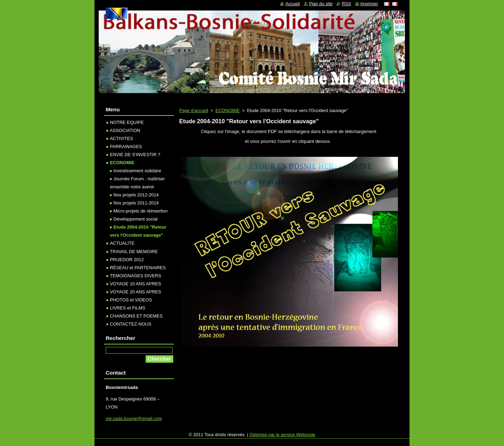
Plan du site (321, 4)
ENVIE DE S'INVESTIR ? (135, 155)
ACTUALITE (122, 243)
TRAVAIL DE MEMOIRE (134, 252)
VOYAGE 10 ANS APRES (135, 284)
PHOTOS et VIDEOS (131, 300)
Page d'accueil (194, 110)
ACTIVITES (121, 138)
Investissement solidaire (137, 171)
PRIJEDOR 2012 (127, 260)
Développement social (135, 219)
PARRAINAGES (126, 147)
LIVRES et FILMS (128, 308)
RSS (346, 4)
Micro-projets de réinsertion (141, 211)
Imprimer (369, 4)
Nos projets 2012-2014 (136, 195)
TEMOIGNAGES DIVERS (135, 276)
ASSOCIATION (125, 130)
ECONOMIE (227, 110)
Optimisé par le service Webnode (282, 435)
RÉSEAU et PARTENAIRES (138, 268)
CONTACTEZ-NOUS (131, 324)
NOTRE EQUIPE (127, 122)
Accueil (292, 4)
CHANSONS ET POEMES (136, 316)
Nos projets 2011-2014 (136, 203)
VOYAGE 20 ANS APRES (135, 292)
